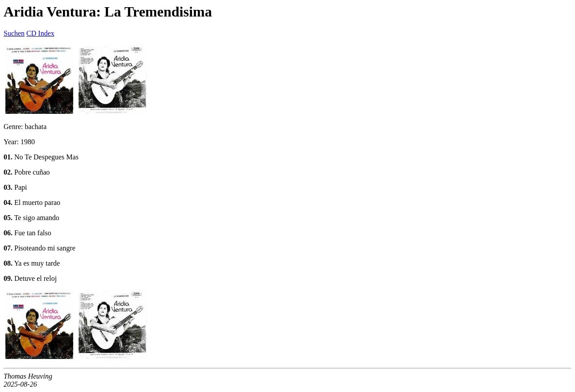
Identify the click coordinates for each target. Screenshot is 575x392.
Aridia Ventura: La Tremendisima (108, 12)
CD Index (40, 33)
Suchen (14, 33)
